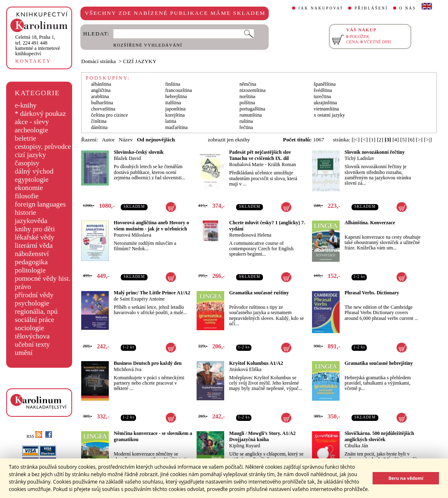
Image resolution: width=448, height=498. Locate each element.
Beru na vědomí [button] (406, 478)
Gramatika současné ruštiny (259, 293)
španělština (325, 84)
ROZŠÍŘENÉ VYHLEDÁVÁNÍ (148, 45)
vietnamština (326, 109)
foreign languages (40, 204)
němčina (248, 84)
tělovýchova (32, 336)
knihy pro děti (35, 229)
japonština (175, 109)
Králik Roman (282, 164)
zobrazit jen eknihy (229, 140)
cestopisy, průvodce (43, 147)
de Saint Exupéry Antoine (139, 299)
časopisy (27, 163)
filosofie (27, 196)
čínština (99, 121)
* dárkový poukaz (40, 114)
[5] (403, 140)
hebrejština (176, 96)
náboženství (32, 254)
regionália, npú (36, 311)
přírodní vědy (34, 295)
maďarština (176, 127)
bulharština (102, 103)
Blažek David (127, 158)
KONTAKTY (33, 61)
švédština (323, 90)
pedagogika (31, 262)
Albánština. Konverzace (370, 223)
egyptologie (32, 180)
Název (126, 140)
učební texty (32, 344)
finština (173, 84)
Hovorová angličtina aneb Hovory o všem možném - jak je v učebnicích (151, 226)
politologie (30, 270)
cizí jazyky (30, 155)
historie (26, 213)
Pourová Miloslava (133, 235)
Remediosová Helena (250, 235)
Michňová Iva (128, 369)
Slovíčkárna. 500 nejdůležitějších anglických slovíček (379, 436)
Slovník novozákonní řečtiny (375, 152)
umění (24, 353)
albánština (101, 84)
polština (247, 103)
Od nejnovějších (156, 140)
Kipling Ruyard (245, 446)
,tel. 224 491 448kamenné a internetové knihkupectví (38, 45)
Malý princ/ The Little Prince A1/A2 (152, 293)
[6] (411, 140)
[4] (396, 140)
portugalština (252, 109)
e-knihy (26, 105)
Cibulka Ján (356, 446)
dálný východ (34, 171)
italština (173, 103)
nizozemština (252, 90)
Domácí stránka (99, 61)
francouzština (179, 90)
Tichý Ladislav (359, 158)
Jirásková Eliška (245, 369)
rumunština (251, 115)
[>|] (428, 140)
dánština (99, 127)
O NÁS (408, 8)
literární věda (34, 245)
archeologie (32, 130)
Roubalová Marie (246, 164)
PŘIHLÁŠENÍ (371, 8)
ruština (246, 121)
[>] (419, 140)
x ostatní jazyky (329, 115)
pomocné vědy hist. (43, 278)
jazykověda (31, 221)
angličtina (101, 90)
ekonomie (29, 188)
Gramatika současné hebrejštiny (379, 363)
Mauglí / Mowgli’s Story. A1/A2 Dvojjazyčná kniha (262, 436)
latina (171, 121)
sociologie (29, 328)
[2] (380, 140)
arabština (100, 96)
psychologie (32, 303)
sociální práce (35, 320)
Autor (108, 140)
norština (247, 96)
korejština (175, 115)
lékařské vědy (35, 237)
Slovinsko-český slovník (139, 152)
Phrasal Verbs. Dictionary (372, 293)
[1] (372, 140)
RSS (34, 436)
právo (23, 287)
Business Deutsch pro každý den (148, 363)
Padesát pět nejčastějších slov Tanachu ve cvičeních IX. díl (260, 155)
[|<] (355, 140)
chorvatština (103, 109)
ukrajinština (325, 103)
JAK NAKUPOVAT (321, 8)
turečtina (322, 96)
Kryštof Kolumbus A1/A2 (256, 363)
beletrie (26, 138)
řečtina (246, 127)
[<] (364, 140)
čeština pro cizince (109, 115)
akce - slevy (32, 122)
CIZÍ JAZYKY (140, 61)
